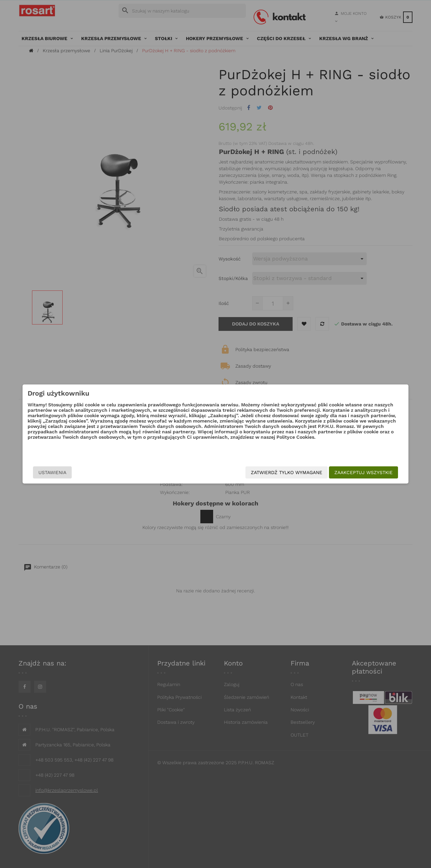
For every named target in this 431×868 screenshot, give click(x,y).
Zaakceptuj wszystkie (335, 472)
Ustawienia (81, 472)
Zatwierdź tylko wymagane (258, 472)
